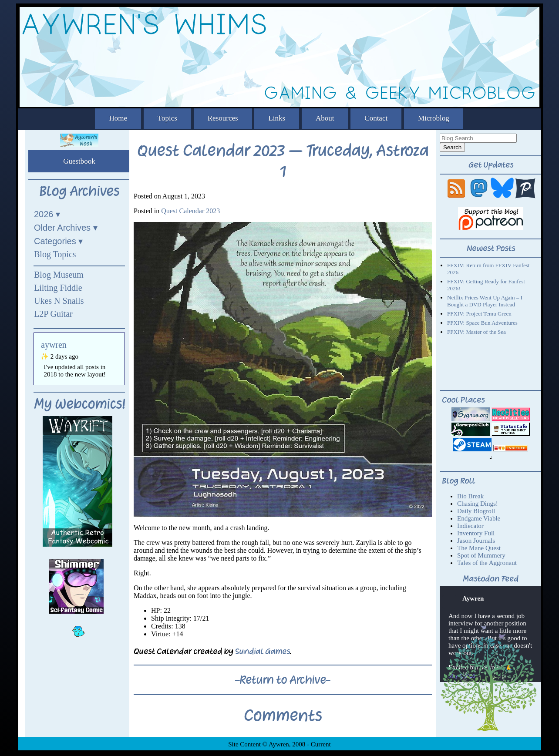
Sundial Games (263, 651)
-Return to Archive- (283, 680)
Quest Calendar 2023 (190, 211)
